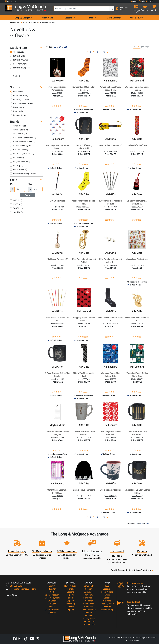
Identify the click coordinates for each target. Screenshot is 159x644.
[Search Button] (112, 9)
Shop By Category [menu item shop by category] (23, 18)
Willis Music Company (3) (23, 173)
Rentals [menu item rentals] (91, 18)
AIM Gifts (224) (18, 126)
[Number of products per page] (137, 47)
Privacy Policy (89, 619)
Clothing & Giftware (30, 22)
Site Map (107, 601)
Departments (15, 22)
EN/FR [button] (149, 1)
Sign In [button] (134, 1)
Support (70, 601)
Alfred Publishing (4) (21, 130)
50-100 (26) (17, 208)
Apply (27, 195)
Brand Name (17, 107)
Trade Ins (70, 598)
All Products (17, 52)
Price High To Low (20, 99)
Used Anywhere (18, 64)
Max (30, 184)
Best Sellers (17, 91)
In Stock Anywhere (20, 60)
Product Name (18, 115)
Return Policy (89, 622)
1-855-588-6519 (14, 586)
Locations (107, 589)
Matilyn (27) (17, 158)
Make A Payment (52, 598)
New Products (18, 111)
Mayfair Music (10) (20, 162)
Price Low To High (20, 95)
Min (12, 184)
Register (52, 589)
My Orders (52, 601)
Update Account (52, 595)
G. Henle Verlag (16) (20, 146)
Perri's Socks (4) (19, 169)
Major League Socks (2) (22, 154)
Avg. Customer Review (21, 103)
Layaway (70, 607)
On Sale (15, 76)
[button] (153, 9)
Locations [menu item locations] (69, 18)
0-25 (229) (16, 200)
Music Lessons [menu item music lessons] (113, 18)
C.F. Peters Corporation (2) (23, 138)
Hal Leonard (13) (19, 150)
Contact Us (10, 1)
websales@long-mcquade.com (21, 589)
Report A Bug (107, 610)
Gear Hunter (48, 18)
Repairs (70, 595)
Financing (70, 604)
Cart (52, 592)
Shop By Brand (107, 604)
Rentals (70, 589)
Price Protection (89, 610)
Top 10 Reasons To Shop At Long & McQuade (132, 570)
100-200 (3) (17, 212)
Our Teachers (89, 625)
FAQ (107, 586)
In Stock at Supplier (20, 68)
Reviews (107, 607)
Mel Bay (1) (17, 165)
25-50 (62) (16, 204)
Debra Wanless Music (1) (23, 142)
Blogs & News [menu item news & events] (135, 18)
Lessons (70, 592)
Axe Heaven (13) (19, 134)
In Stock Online (18, 56)
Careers (107, 598)
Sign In (52, 586)
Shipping (70, 610)
